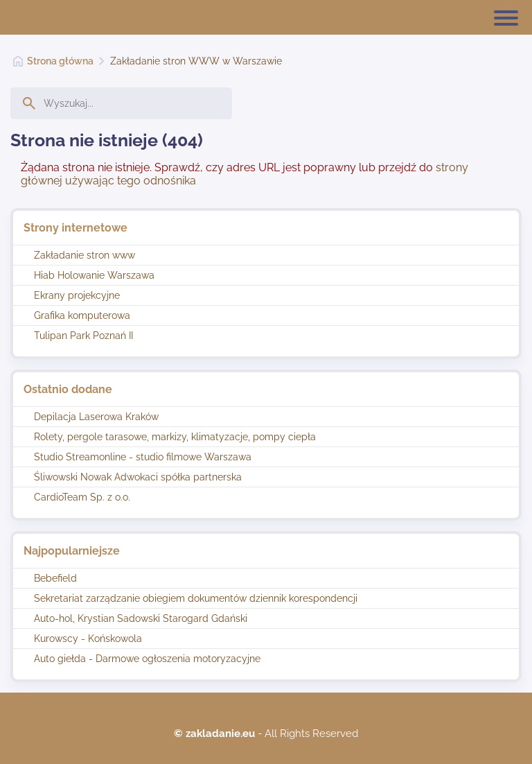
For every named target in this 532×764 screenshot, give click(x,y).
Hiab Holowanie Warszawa (94, 275)
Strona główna (60, 61)
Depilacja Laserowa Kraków (96, 417)
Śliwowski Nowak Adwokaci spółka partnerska (138, 477)
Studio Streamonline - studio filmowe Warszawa (143, 457)
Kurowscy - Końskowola (88, 639)
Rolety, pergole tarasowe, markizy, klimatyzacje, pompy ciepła (175, 437)
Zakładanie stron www (85, 255)
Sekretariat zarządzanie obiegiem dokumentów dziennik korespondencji (196, 598)
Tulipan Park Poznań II (83, 336)
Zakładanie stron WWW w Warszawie (196, 61)
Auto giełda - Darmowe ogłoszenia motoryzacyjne (147, 659)
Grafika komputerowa (82, 315)
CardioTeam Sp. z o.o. (82, 497)
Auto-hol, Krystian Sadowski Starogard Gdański (141, 618)
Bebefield (55, 578)
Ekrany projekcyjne (77, 295)
